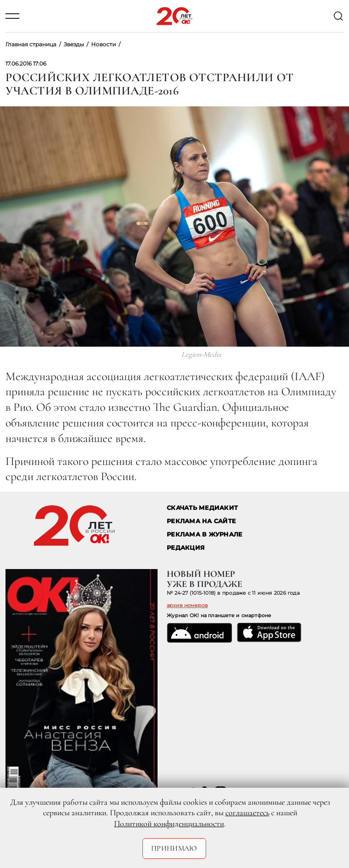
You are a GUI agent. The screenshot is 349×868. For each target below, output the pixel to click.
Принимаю (174, 848)
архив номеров (187, 605)
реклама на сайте (201, 521)
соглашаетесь (247, 813)
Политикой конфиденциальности (169, 824)
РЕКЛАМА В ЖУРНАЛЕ (204, 534)
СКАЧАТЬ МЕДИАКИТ (202, 508)
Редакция (186, 548)
